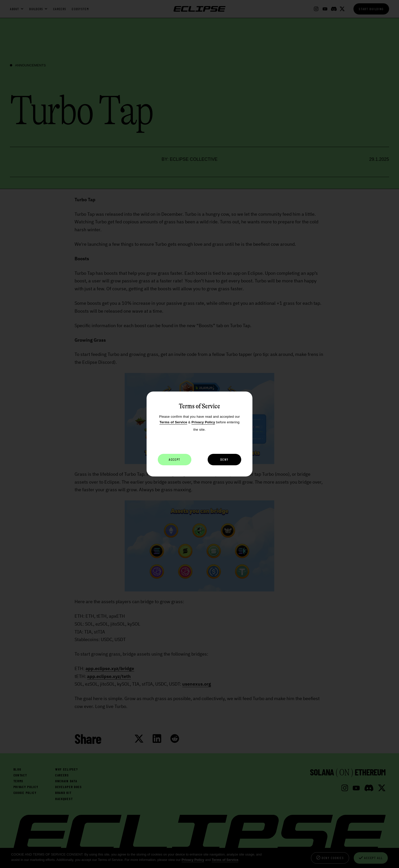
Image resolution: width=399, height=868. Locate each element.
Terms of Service (173, 422)
